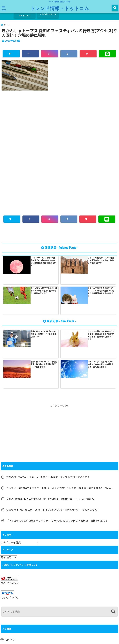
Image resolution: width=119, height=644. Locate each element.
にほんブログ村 (9, 537)
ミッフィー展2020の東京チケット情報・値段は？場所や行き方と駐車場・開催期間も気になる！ (60, 427)
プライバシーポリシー (47, 16)
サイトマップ (25, 16)
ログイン (10, 579)
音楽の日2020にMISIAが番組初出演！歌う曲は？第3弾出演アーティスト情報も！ (51, 438)
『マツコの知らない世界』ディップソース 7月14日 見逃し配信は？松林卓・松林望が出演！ (57, 460)
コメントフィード (15, 601)
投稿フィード (13, 590)
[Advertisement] (59, 130)
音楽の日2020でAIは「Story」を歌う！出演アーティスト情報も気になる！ (48, 416)
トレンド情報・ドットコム (60, 8)
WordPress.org (14, 612)
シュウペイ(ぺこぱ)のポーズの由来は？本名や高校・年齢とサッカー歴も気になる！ (53, 449)
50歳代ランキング (10, 523)
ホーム (39, 627)
